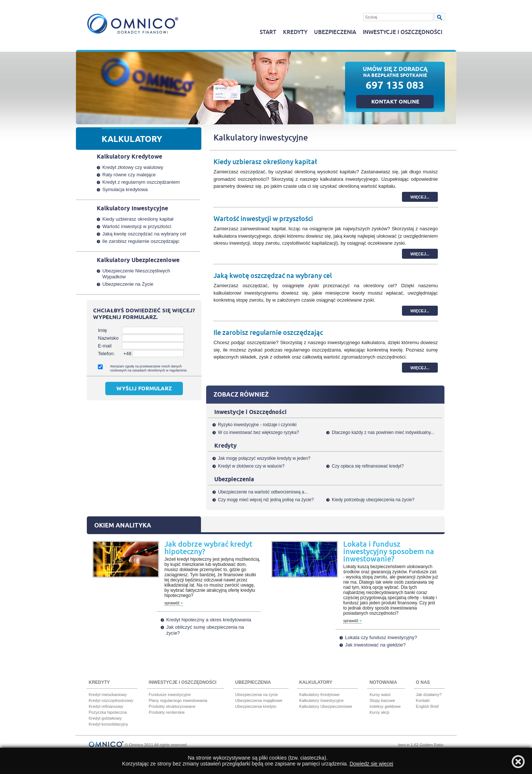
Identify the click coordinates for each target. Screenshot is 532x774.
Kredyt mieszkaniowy (108, 695)
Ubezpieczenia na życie (257, 695)
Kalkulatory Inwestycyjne (321, 700)
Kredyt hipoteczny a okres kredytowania (209, 620)
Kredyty (295, 32)
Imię (103, 330)
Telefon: (106, 354)
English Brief (427, 706)
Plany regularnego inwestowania (178, 700)
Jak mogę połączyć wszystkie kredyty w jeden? (264, 458)
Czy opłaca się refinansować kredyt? (368, 466)
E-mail (105, 346)
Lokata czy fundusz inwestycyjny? (381, 637)
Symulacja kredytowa (125, 189)
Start (268, 32)
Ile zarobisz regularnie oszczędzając (268, 333)
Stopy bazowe (382, 700)
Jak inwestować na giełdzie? (375, 645)
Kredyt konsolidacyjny (108, 724)
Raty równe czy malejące (129, 175)
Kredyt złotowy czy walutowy (133, 167)
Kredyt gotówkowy (105, 718)
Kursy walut (380, 695)
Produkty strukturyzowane (172, 706)
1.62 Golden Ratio (427, 745)
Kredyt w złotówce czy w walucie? (251, 466)
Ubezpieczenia (335, 32)
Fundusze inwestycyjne (170, 695)
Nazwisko (108, 338)
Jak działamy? (429, 695)
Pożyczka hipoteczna (108, 712)
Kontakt (423, 700)
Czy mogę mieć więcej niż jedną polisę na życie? (266, 500)
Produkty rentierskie (167, 712)
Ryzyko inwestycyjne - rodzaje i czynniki (257, 425)
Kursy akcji (379, 712)
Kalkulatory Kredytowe (319, 695)
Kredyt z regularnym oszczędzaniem (141, 182)
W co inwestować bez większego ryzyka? (258, 432)
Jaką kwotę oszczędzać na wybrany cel (273, 276)
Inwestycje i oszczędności (403, 32)
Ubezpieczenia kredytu (256, 706)
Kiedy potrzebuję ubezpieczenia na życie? (373, 500)
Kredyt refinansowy (106, 706)
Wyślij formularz (144, 389)
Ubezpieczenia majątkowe (259, 700)
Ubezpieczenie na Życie (128, 284)
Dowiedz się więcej (371, 764)
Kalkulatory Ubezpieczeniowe (326, 706)
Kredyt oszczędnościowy (111, 700)
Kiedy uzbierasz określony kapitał (265, 162)
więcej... (420, 197)
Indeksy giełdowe (385, 706)
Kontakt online (395, 102)
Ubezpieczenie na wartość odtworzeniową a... (263, 492)
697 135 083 (395, 87)
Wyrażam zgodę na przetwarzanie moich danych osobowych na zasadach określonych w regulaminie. (149, 368)
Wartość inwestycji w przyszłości (263, 219)
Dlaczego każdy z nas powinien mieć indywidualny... (383, 432)
